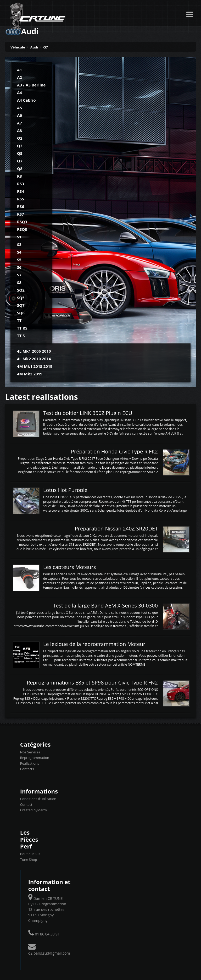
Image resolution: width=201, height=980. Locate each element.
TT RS (22, 328)
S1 (19, 237)
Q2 (20, 138)
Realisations (30, 763)
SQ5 (21, 298)
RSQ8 (22, 229)
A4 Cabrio (26, 100)
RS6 (21, 206)
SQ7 (21, 305)
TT (19, 320)
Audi (34, 47)
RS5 (21, 199)
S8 (19, 282)
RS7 (21, 214)
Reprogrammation (35, 758)
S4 (19, 252)
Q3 (20, 146)
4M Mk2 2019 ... (32, 374)
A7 (19, 123)
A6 (19, 115)
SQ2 (21, 290)
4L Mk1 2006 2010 (34, 351)
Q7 (46, 47)
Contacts (27, 769)
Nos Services (30, 752)
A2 (19, 77)
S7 (19, 275)
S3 (19, 244)
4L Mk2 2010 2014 (34, 359)
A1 (19, 70)
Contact (26, 804)
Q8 (20, 168)
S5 (19, 260)
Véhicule (18, 47)
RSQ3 (22, 222)
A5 (19, 108)
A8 (19, 130)
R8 (19, 176)
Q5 (20, 153)
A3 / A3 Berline (31, 85)
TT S (21, 336)
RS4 (21, 191)
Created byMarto (33, 810)
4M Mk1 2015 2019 (35, 366)
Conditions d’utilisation (38, 799)
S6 (19, 267)
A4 (19, 92)
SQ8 (21, 313)
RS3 (21, 184)
